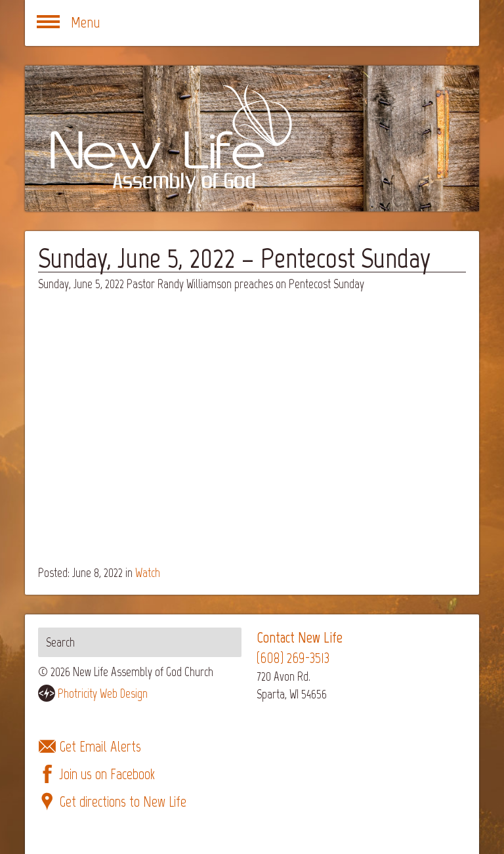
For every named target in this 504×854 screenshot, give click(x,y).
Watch (148, 573)
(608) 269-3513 (293, 658)
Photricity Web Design (103, 694)
